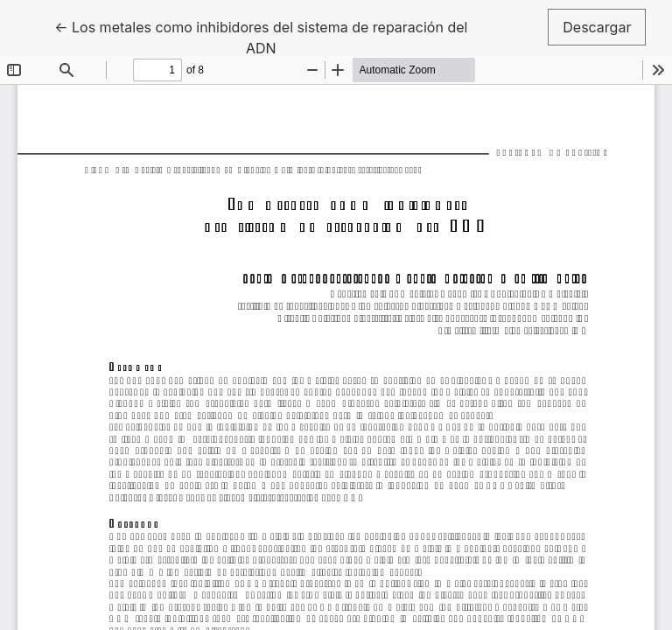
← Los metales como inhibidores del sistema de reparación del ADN (261, 36)
